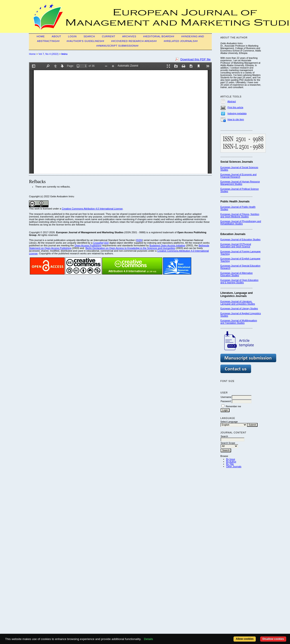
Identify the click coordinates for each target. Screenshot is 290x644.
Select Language (229, 422)
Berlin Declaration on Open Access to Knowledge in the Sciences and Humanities (130, 248)
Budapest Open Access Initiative (167, 245)
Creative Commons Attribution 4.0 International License (92, 209)
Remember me (233, 406)
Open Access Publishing (88, 245)
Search (89, 36)
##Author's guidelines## (86, 41)
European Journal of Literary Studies (239, 309)
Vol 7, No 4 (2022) (48, 54)
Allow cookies (245, 639)
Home (41, 36)
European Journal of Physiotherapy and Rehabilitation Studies (241, 223)
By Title (230, 464)
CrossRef (98, 243)
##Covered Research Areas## (134, 41)
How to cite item (236, 120)
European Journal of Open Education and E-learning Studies (239, 281)
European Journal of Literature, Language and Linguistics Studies (238, 303)
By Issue (231, 459)
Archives (129, 36)
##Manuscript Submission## (117, 46)
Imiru (64, 54)
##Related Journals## (181, 41)
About (56, 36)
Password (226, 401)
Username (226, 397)
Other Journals (234, 467)
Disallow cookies (273, 639)
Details (148, 639)
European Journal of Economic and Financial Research (238, 176)
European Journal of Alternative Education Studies (237, 274)
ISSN (139, 240)
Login (72, 36)
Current (109, 36)
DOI (106, 243)
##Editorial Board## (159, 36)
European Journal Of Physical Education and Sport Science (236, 245)
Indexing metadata (237, 114)
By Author (231, 462)
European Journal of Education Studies (240, 240)
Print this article (235, 108)
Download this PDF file (195, 59)
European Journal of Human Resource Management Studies (240, 183)
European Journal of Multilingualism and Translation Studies (239, 322)
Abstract (232, 102)
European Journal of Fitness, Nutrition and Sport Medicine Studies (240, 215)
